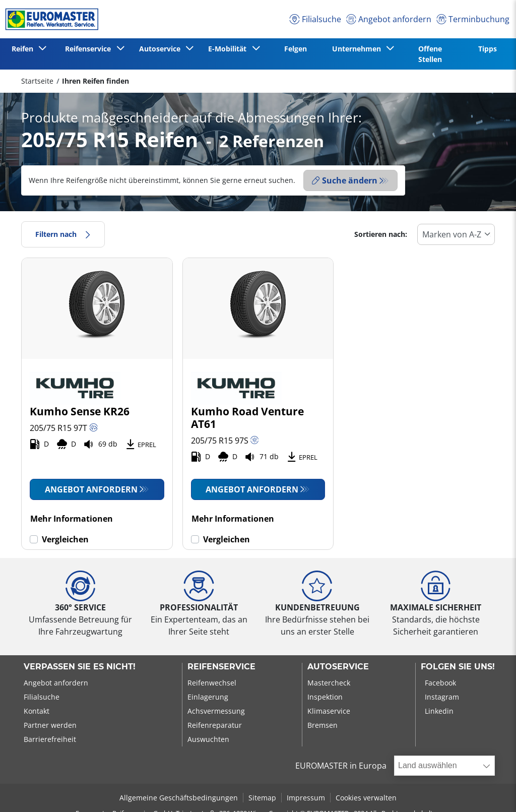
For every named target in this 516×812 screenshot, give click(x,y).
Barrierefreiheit (50, 739)
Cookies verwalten (366, 798)
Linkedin (439, 711)
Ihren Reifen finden (95, 81)
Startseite (37, 81)
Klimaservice (329, 711)
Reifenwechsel (212, 683)
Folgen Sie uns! (458, 667)
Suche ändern (345, 180)
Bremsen (322, 725)
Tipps (488, 49)
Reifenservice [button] (90, 49)
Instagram (442, 697)
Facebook (440, 683)
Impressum (306, 798)
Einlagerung (208, 697)
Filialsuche (42, 697)
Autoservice (338, 667)
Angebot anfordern (91, 489)
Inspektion (325, 697)
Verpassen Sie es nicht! (80, 667)
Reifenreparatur (215, 725)
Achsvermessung (216, 711)
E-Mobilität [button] (229, 49)
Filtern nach (63, 234)
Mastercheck (329, 683)
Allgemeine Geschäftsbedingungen (179, 798)
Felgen (296, 49)
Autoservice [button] (162, 49)
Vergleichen (65, 539)
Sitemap (262, 798)
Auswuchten (208, 739)
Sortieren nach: (381, 234)
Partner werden (50, 725)
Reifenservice (221, 667)
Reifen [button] (24, 49)
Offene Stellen (430, 54)
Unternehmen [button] (359, 49)
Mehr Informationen (72, 519)
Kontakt (37, 711)
